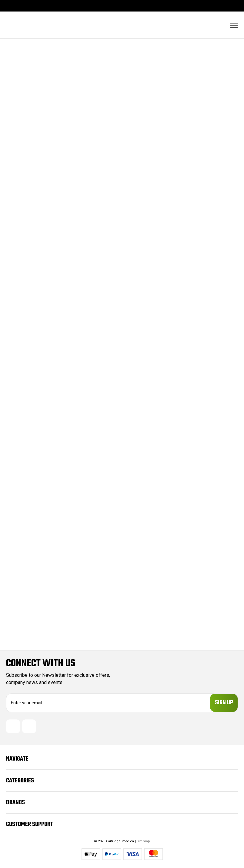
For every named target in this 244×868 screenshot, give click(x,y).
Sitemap (143, 841)
